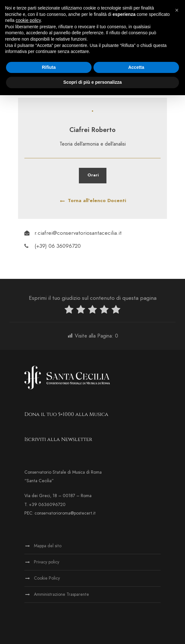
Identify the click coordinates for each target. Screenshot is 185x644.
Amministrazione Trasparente (61, 594)
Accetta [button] (136, 67)
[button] (177, 10)
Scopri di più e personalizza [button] (92, 82)
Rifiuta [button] (49, 67)
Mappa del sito (48, 546)
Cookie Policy (47, 578)
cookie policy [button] (28, 20)
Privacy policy (47, 562)
